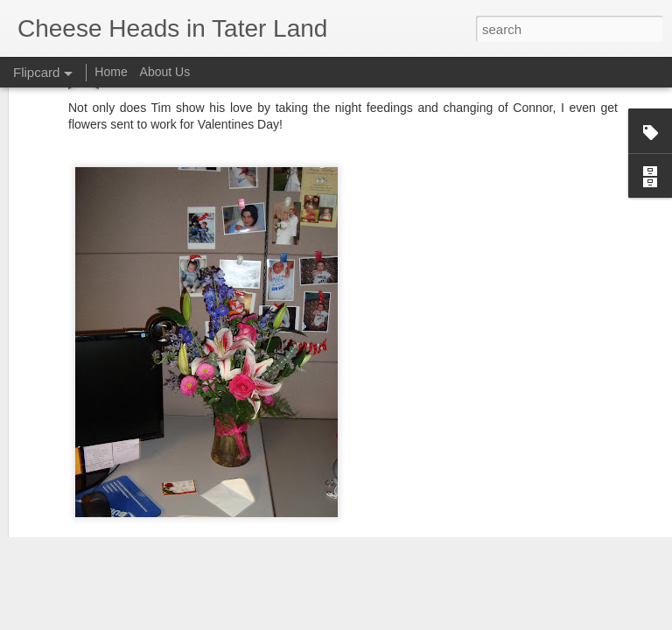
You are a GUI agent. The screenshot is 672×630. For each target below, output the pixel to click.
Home (111, 72)
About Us (165, 72)
